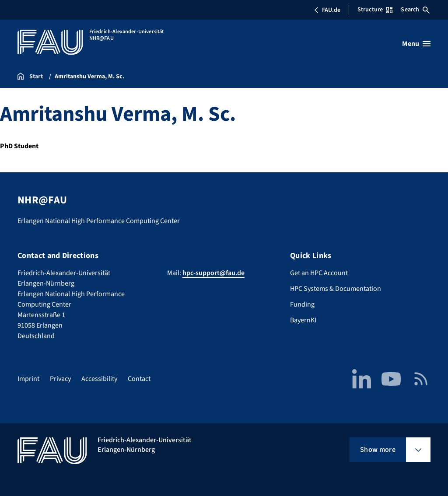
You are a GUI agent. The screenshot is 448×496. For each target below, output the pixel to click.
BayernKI (303, 320)
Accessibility (99, 379)
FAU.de (327, 10)
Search (415, 10)
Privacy (60, 379)
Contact (139, 379)
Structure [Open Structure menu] (375, 10)
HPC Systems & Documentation (336, 289)
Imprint (28, 379)
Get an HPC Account (319, 273)
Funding (302, 304)
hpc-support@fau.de (213, 273)
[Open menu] (416, 44)
